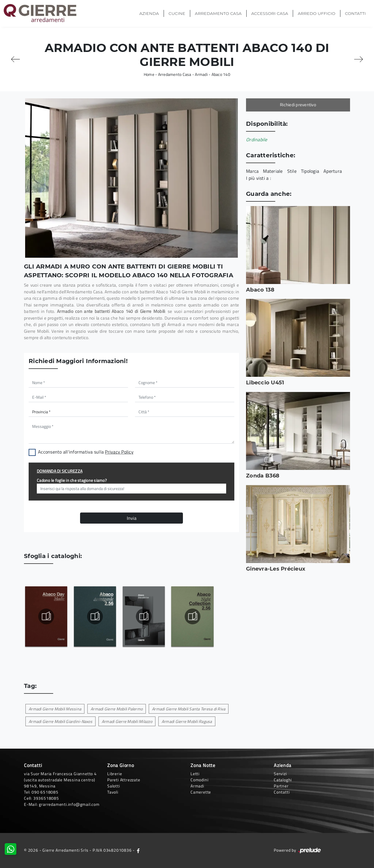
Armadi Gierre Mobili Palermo (117, 709)
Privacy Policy (119, 452)
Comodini (199, 780)
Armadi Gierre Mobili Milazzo (127, 721)
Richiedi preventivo (298, 105)
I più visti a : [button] (258, 178)
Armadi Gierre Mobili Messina (55, 709)
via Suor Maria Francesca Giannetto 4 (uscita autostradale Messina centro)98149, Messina (60, 780)
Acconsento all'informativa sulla (86, 452)
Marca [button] (252, 171)
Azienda (149, 13)
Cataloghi (283, 780)
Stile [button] (292, 171)
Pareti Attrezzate (124, 780)
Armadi (201, 74)
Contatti (355, 13)
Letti (195, 774)
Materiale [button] (273, 171)
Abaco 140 (221, 74)
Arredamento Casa (218, 13)
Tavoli (113, 792)
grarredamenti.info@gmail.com (69, 804)
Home (149, 74)
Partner (281, 786)
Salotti (114, 786)
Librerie (115, 774)
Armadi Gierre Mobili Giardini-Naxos (60, 721)
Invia (132, 518)
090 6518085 (45, 792)
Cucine (177, 13)
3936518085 (46, 798)
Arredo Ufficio (316, 13)
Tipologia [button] (310, 171)
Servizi (280, 774)
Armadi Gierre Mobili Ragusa (187, 721)
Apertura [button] (333, 171)
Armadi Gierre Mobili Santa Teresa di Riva (189, 709)
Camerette (201, 792)
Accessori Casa (270, 13)
